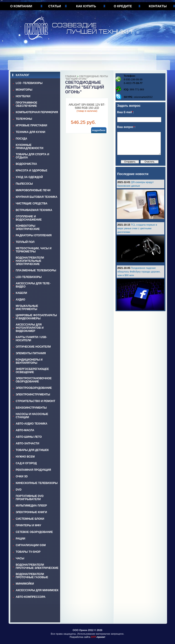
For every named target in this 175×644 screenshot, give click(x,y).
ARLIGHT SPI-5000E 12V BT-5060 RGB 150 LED (87, 106)
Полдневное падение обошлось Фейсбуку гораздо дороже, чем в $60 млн (139, 272)
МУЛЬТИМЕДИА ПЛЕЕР (31, 506)
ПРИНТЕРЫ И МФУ (28, 525)
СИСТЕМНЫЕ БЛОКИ (30, 519)
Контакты (158, 6)
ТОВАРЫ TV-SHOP (28, 552)
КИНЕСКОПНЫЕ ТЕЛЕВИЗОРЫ (37, 483)
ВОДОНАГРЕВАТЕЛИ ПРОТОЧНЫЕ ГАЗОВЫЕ (32, 576)
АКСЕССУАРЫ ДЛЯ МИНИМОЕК (37, 590)
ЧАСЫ (20, 558)
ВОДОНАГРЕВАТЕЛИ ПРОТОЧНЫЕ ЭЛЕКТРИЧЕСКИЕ (37, 566)
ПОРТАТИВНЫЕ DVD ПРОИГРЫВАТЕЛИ (30, 498)
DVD (19, 490)
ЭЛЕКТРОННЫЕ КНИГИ (31, 512)
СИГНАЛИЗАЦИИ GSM (31, 545)
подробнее (99, 130)
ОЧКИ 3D (22, 476)
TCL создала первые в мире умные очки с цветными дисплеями (137, 228)
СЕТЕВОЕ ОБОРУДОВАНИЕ (34, 532)
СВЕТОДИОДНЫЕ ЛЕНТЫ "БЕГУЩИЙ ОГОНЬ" (87, 78)
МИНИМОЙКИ (25, 584)
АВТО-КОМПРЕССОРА (31, 597)
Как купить (86, 6)
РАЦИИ (21, 539)
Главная (71, 76)
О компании (21, 6)
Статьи (55, 6)
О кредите (123, 6)
